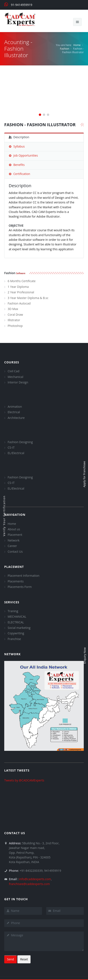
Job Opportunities (23, 155)
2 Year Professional (21, 292)
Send (10, 959)
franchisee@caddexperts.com (29, 884)
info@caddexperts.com (35, 879)
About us (14, 529)
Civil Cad (13, 371)
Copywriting (16, 633)
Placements (16, 581)
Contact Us (15, 552)
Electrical (14, 412)
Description (19, 137)
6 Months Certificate (22, 281)
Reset (24, 959)
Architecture (16, 418)
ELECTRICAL (16, 622)
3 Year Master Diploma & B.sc (28, 298)
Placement (15, 535)
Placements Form (20, 587)
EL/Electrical (16, 453)
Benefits (17, 165)
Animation (15, 407)
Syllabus (17, 146)
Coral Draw (15, 315)
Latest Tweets (17, 770)
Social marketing (19, 628)
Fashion (65, 49)
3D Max (13, 309)
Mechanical (15, 377)
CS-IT (11, 447)
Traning (13, 611)
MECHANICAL (17, 617)
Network (14, 540)
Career (12, 546)
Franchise (14, 639)
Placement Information (24, 576)
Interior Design (18, 382)
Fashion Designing (20, 442)
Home (77, 45)
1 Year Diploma (18, 287)
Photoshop (15, 326)
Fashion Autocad (19, 303)
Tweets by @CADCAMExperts (24, 780)
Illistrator (14, 320)
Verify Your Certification (4, 516)
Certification (19, 174)
